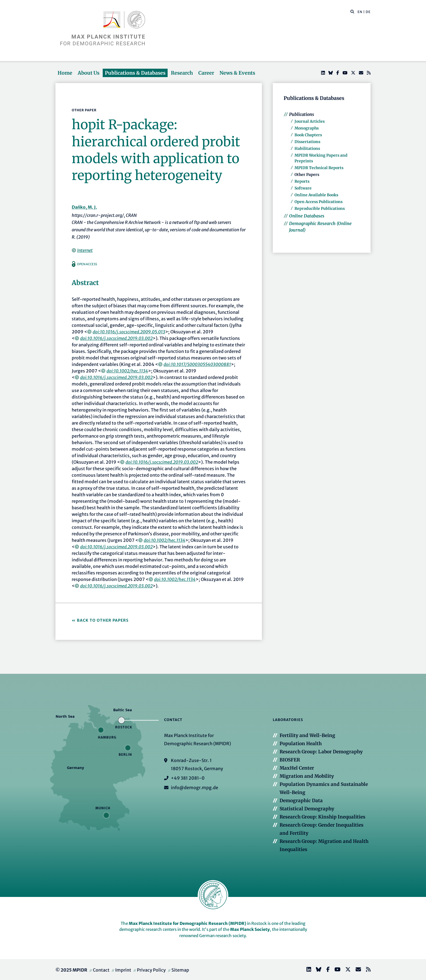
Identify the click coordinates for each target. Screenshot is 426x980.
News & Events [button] (237, 73)
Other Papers (307, 175)
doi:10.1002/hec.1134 (127, 371)
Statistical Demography (307, 809)
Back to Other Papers (103, 620)
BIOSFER (290, 760)
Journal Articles (310, 121)
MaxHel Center (297, 768)
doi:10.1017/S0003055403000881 (197, 364)
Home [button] (65, 73)
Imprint (123, 970)
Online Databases (307, 216)
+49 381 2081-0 (188, 778)
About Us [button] (89, 73)
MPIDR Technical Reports (319, 168)
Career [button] (206, 73)
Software (303, 188)
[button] (352, 11)
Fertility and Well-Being (307, 735)
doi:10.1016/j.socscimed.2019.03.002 (116, 338)
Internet (85, 250)
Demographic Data (301, 801)
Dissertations (307, 142)
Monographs (307, 128)
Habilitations (307, 148)
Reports (302, 181)
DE (368, 12)
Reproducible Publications (320, 208)
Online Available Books (316, 195)
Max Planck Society (250, 929)
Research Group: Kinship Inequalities (322, 817)
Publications (302, 114)
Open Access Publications (319, 202)
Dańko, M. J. (84, 207)
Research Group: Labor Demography (321, 752)
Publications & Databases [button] (135, 73)
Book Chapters (308, 135)
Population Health (301, 744)
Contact (101, 970)
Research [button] (182, 73)
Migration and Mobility (307, 776)
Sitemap (180, 970)
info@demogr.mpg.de (195, 788)
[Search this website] (350, 12)
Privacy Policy (151, 970)
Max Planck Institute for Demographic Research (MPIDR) (187, 923)
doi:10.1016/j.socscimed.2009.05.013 (129, 332)
